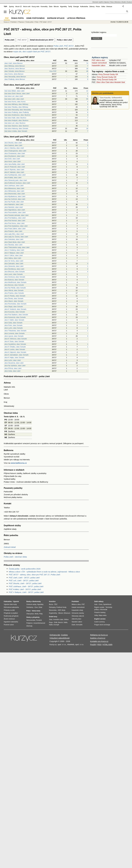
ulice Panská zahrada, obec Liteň (16, 215)
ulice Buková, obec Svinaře (14, 280)
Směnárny (30, 607)
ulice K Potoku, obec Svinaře (15, 296)
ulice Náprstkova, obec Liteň (15, 210)
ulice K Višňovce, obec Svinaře (16, 339)
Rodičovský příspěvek (11, 616)
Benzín (61, 622)
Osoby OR (114, 74)
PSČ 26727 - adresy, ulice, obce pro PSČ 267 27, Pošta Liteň (34, 575)
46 (87, 71)
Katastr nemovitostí (99, 63)
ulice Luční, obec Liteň (13, 360)
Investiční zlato (58, 620)
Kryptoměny (53, 613)
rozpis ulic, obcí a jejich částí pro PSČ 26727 (32, 52)
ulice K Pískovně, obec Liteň (15, 167)
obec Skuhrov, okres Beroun (15, 69)
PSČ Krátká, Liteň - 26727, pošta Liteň (25, 589)
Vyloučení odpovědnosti (60, 638)
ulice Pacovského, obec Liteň (15, 212)
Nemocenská (31, 620)
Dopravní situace (56, 18)
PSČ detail (43, 22)
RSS (99, 644)
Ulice (103, 82)
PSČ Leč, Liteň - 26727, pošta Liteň (24, 580)
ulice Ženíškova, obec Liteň (14, 269)
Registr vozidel (99, 607)
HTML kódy (108, 644)
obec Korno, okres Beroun (14, 74)
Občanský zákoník (78, 616)
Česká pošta (29, 22)
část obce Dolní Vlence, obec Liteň (17, 94)
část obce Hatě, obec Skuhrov (15, 118)
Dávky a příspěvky (33, 617)
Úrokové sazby (31, 604)
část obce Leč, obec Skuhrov (15, 123)
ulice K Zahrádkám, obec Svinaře (16, 355)
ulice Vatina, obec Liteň (13, 258)
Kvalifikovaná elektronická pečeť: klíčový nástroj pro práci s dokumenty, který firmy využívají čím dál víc (114, 103)
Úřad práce (30, 614)
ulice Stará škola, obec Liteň (15, 242)
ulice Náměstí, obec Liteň (14, 207)
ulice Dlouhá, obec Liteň (13, 143)
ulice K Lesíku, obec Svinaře (15, 349)
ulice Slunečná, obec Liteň (14, 363)
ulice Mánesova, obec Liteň (14, 188)
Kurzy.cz (6, 22)
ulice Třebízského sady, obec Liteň (17, 247)
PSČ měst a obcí (98, 60)
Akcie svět (27, 7)
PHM (56, 622)
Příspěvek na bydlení (11, 613)
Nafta (66, 622)
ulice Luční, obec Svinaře (14, 328)
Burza (51, 604)
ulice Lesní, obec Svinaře (14, 274)
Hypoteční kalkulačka (11, 622)
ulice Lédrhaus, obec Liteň (14, 186)
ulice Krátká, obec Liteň (13, 178)
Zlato (51, 7)
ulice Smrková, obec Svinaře (15, 277)
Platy (41, 614)
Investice (52, 601)
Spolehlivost (107, 604)
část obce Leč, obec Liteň (14, 96)
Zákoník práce (76, 619)
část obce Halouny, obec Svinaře (16, 128)
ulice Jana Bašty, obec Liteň (15, 164)
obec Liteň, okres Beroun (14, 63)
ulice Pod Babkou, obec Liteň (15, 218)
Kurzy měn (36, 7)
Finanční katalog (100, 612)
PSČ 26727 (22, 40)
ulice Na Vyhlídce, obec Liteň (15, 366)
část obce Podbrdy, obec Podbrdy (17, 112)
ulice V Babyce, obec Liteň (14, 253)
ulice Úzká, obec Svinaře (13, 323)
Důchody (29, 626)
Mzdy (64, 610)
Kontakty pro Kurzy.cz (99, 641)
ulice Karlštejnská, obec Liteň (15, 175)
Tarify (70, 7)
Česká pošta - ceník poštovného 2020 (25, 569)
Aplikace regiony (100, 57)
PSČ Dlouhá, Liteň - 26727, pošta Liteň (25, 583)
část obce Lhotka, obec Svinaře (16, 131)
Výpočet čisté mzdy (10, 604)
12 (87, 91)
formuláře (79, 625)
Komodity (44, 7)
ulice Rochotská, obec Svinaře (15, 304)
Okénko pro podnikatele (103, 93)
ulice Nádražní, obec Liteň (14, 204)
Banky (29, 601)
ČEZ (56, 604)
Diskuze (109, 7)
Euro (36, 607)
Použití (93, 644)
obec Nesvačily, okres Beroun (15, 77)
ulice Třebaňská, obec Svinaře (15, 331)
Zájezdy (106, 2)
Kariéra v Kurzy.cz (98, 638)
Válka (103, 7)
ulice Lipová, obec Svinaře (14, 336)
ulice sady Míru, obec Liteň (14, 234)
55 (87, 99)
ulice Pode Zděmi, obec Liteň (15, 229)
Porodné (39, 620)
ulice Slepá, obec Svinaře (14, 307)
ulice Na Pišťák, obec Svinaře (15, 288)
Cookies (64, 635)
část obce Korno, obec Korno (15, 102)
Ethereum (67, 613)
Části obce (110, 82)
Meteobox (118, 2)
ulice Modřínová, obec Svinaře (15, 282)
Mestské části (120, 82)
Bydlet (124, 2)
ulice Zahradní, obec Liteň (14, 264)
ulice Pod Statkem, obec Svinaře (16, 315)
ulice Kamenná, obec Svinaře (15, 317)
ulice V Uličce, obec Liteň (14, 255)
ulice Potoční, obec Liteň (13, 231)
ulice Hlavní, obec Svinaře (14, 301)
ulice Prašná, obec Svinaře (14, 293)
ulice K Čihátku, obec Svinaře (15, 347)
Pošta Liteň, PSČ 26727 (64, 46)
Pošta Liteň (9, 40)
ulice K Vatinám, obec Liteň (14, 172)
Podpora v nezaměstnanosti (36, 623)
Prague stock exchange (102, 625)
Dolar (40, 607)
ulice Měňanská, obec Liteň (14, 191)
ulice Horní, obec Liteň (13, 162)
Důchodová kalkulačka (11, 607)
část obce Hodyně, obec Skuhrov (16, 120)
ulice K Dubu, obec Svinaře (14, 341)
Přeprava (21, 22)
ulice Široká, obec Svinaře (14, 298)
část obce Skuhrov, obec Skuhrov (17, 126)
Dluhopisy (52, 607)
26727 (50, 22)
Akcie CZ (18, 7)
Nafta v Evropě (54, 625)
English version (100, 619)
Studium (129, 2)
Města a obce (76, 604)
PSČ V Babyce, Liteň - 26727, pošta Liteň (26, 592)
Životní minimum (9, 619)
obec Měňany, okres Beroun (15, 66)
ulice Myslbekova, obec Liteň (15, 196)
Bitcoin (56, 7)
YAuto (112, 2)
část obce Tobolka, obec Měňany (16, 107)
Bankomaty (37, 601)
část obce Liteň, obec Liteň (14, 99)
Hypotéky (63, 7)
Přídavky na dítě (9, 610)
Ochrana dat (55, 635)
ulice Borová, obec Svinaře (14, 285)
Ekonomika (53, 610)
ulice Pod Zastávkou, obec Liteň (16, 226)
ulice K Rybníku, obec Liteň (14, 170)
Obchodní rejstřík (98, 2)
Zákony (92, 7)
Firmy (101, 74)
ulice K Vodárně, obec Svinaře (15, 309)
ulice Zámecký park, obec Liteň (16, 180)
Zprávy (12, 7)
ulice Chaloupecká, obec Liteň (15, 151)
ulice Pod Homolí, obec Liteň (15, 221)
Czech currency (100, 622)
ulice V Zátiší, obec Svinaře (14, 320)
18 (87, 69)
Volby (96, 615)
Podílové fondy (61, 607)
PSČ (7, 18)
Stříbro (66, 620)
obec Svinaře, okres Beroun (14, 71)
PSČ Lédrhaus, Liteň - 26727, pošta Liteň (26, 586)
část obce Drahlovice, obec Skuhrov (17, 115)
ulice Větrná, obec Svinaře (14, 290)
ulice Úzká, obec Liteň (12, 371)
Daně (73, 625)
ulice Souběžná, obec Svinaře (15, 344)
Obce (98, 82)
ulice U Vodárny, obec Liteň (14, 250)
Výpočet (16, 601)
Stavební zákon (77, 622)
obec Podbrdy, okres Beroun (15, 79)
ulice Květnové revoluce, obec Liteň (17, 183)
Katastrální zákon (99, 65)
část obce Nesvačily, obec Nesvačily (18, 110)
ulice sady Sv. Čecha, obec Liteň (16, 237)
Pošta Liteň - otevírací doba (15, 557)
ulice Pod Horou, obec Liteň (14, 223)
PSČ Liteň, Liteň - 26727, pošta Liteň (24, 578)
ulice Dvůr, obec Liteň (12, 159)
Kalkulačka (84, 7)
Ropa (51, 622)
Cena (101, 604)
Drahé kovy (53, 617)
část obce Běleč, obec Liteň (14, 91)
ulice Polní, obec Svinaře (13, 325)
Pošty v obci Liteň (64, 40)
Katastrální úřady (77, 610)
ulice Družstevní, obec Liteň (14, 156)
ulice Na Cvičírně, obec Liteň (15, 199)
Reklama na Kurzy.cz (99, 635)
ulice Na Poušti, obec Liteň (14, 202)
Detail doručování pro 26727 (42, 40)
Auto (96, 604)
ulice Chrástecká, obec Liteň (15, 153)
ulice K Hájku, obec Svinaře (14, 358)
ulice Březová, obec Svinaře (15, 272)
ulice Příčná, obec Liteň (13, 368)
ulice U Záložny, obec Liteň (14, 148)
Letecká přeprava (76, 18)
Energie (76, 7)
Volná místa (36, 611)
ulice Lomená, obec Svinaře (14, 333)
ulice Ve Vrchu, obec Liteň (14, 261)
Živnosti (106, 74)
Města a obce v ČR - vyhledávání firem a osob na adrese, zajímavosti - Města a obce (44, 572)
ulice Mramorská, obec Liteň (15, 194)
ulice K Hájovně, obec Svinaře (15, 352)
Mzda (37, 614)
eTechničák (103, 610)
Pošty (36, 22)
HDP (59, 610)
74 (87, 63)
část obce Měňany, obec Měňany (16, 104)
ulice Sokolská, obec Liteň (14, 239)
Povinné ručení (9, 625)
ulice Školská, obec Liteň (13, 245)
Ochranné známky (78, 613)
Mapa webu (103, 615)
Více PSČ (53, 71)
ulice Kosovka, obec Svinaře (15, 312)
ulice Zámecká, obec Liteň (14, 266)
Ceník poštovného (35, 18)
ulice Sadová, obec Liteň (13, 145)
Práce (98, 7)
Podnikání (14, 22)
